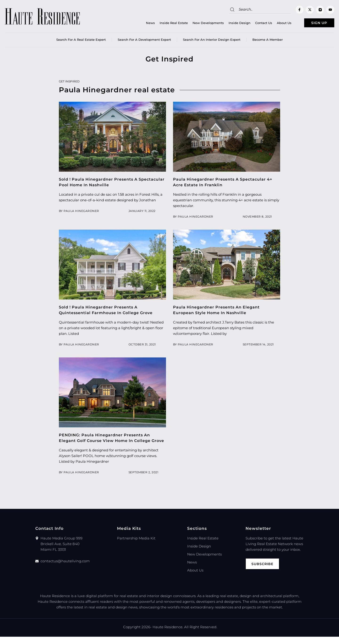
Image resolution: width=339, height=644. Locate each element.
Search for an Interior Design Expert (212, 41)
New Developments (198, 24)
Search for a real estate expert (81, 41)
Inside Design (230, 24)
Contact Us (254, 24)
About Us (274, 24)
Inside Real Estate (164, 24)
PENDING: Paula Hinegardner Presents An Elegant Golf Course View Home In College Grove (108, 442)
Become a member (268, 41)
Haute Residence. (168, 634)
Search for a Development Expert (144, 41)
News (141, 24)
